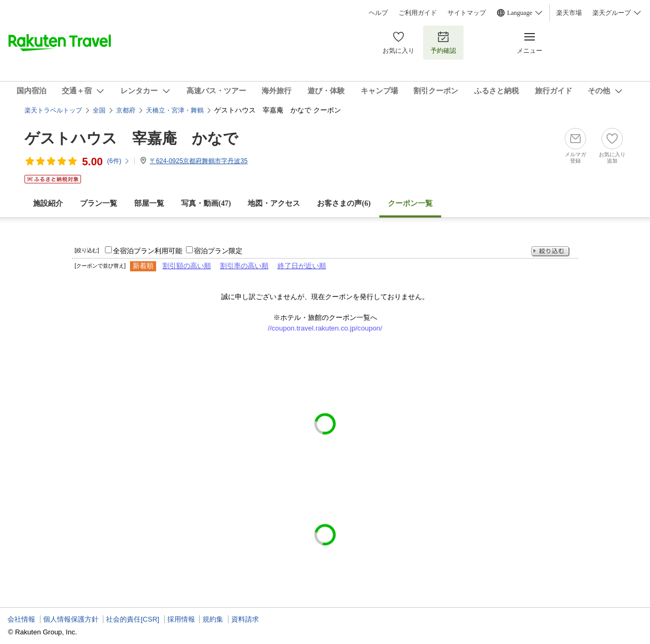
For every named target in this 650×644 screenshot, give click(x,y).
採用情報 (181, 619)
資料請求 (245, 619)
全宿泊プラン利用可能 (148, 251)
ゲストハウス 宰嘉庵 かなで (131, 138)
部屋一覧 (149, 203)
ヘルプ (378, 13)
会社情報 (21, 619)
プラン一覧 (99, 203)
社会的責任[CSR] (133, 619)
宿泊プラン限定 (218, 251)
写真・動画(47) (206, 203)
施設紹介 (48, 203)
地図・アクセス (274, 203)
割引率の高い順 (244, 266)
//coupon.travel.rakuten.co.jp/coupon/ (325, 328)
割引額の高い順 (187, 266)
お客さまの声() (344, 203)
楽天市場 (569, 13)
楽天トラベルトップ (53, 110)
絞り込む (550, 251)
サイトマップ (467, 13)
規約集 (213, 619)
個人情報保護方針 (71, 619)
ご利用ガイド (418, 13)
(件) (119, 161)
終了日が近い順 (302, 266)
